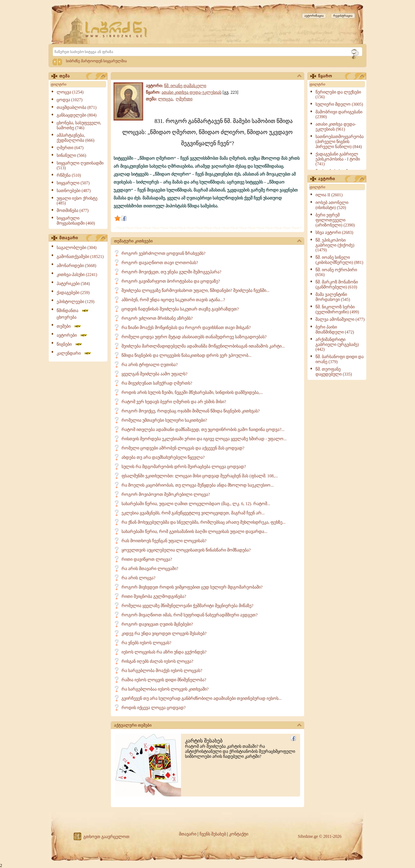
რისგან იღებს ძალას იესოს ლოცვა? (157, 661)
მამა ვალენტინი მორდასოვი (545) (333, 297)
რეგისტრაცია (343, 16)
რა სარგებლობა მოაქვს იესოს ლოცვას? (162, 671)
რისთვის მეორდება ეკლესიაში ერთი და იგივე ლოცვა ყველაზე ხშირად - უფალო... (204, 439)
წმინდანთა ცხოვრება (73, 314)
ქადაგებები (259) (73, 293)
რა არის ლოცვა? (138, 578)
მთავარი (82, 238)
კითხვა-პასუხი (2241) (77, 275)
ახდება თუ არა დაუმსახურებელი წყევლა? (163, 457)
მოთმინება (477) (73, 210)
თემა (82, 76)
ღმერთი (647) (70, 148)
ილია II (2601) (329, 195)
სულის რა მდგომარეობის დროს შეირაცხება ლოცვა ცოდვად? (184, 467)
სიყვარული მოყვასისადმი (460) (76, 221)
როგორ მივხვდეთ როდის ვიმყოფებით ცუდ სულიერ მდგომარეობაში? (192, 587)
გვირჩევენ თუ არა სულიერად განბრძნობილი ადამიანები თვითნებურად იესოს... (202, 698)
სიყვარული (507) (73, 183)
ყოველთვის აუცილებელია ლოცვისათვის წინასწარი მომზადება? (186, 550)
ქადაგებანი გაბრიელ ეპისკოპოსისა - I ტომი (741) (338, 159)
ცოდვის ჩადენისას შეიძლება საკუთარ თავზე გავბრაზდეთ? (180, 309)
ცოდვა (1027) (70, 100)
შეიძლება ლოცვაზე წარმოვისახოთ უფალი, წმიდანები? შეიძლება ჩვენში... (195, 290)
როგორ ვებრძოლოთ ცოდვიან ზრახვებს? (163, 253)
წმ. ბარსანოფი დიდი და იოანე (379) (340, 359)
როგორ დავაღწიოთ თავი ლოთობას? (160, 263)
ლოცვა (165, 99)
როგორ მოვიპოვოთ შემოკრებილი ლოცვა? (166, 494)
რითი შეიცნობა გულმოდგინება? (154, 596)
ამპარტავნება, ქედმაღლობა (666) (76, 138)
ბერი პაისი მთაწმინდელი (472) (335, 330)
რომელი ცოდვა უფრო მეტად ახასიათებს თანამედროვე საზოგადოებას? (194, 337)
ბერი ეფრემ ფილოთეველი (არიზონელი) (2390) (335, 220)
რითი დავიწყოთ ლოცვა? (147, 559)
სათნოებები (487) (74, 191)
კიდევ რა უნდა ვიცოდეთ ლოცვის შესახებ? (164, 633)
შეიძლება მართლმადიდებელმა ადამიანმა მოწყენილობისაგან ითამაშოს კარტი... (203, 346)
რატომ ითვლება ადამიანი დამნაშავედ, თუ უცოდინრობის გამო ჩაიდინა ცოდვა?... (203, 429)
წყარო (341, 76)
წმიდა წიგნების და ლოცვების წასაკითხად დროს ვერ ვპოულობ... (186, 355)
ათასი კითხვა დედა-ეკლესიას (191, 92)
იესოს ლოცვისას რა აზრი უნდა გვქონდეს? (164, 652)
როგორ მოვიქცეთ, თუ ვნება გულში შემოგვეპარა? (171, 272)
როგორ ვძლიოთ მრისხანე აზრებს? (157, 318)
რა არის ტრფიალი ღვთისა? (150, 365)
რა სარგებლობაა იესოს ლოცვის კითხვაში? (165, 689)
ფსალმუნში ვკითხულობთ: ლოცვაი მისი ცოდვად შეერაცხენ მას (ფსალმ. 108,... (200, 476)
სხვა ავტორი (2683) (334, 232)
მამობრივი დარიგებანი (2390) (339, 114)
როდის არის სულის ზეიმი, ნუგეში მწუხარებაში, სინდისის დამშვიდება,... (192, 392)
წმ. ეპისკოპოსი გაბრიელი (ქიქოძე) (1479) (335, 245)
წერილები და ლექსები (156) (338, 94)
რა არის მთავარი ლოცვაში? (150, 569)
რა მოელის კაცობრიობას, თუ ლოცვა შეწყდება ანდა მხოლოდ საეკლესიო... (198, 485)
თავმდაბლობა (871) (77, 107)
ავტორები (72, 335)
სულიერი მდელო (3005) (339, 104)
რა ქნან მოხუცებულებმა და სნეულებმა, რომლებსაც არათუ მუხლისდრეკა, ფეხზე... (204, 522)
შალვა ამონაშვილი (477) (340, 319)
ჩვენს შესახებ (213, 834)
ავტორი (341, 179)
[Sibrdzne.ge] (117, 29)
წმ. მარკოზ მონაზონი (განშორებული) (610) (337, 284)
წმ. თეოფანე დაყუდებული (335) (334, 372)
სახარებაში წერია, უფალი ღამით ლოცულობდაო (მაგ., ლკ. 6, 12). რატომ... (196, 504)
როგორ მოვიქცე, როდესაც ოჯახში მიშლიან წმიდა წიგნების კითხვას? (191, 411)
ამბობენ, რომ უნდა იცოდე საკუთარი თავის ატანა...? (173, 300)
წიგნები (69, 344)
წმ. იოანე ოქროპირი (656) (336, 272)
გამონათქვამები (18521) (80, 257)
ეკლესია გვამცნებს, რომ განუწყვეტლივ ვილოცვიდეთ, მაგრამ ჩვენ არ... (193, 513)
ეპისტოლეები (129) (76, 302)
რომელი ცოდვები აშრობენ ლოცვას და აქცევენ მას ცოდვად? (183, 448)
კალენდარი (74, 353)
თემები (69, 326)
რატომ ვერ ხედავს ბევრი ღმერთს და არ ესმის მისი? (174, 402)
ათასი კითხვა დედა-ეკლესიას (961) (336, 127)
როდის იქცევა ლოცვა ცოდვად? (154, 708)
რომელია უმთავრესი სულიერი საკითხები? (164, 420)
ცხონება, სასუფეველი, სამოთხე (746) (79, 125)
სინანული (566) (71, 155)
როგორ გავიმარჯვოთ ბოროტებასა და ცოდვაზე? (171, 281)
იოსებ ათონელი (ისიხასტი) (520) (332, 205)
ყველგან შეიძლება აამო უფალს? (154, 374)
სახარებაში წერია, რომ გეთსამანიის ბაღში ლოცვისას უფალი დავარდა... (194, 531)
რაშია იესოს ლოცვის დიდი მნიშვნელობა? (164, 680)
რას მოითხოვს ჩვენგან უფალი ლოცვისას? (164, 541)
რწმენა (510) (69, 175)
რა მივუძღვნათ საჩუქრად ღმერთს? (157, 383)
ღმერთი (184, 99)
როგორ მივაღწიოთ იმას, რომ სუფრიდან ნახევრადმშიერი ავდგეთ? (190, 615)
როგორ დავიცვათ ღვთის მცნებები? (157, 624)
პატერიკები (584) (73, 284)
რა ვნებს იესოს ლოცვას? (146, 643)
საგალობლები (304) (77, 248)
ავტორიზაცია (314, 16)
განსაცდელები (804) (77, 115)
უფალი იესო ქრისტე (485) (77, 201)
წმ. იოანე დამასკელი (185, 86)
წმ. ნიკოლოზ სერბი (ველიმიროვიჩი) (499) (337, 309)
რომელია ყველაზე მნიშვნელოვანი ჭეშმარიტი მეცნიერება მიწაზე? (187, 606)
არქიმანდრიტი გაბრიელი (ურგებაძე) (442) (337, 344)
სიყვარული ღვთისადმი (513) (80, 165)
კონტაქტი (239, 834)
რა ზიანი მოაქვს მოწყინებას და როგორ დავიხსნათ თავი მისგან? (186, 328)
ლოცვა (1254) (70, 92)
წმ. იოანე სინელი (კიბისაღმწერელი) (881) (339, 260)
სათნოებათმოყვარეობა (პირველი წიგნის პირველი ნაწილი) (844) (340, 142)
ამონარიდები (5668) (76, 266)
